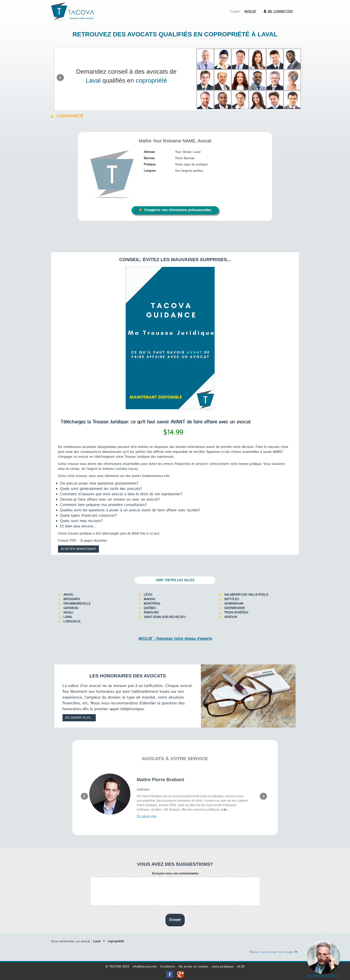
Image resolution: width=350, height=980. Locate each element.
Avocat (250, 12)
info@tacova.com (145, 967)
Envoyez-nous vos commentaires (175, 874)
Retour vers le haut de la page (274, 952)
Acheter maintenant (78, 549)
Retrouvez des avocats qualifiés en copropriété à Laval (175, 34)
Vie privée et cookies (193, 967)
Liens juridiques (223, 967)
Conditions (168, 967)
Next (294, 78)
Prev (60, 78)
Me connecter (278, 12)
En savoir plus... (79, 718)
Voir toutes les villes (175, 580)
